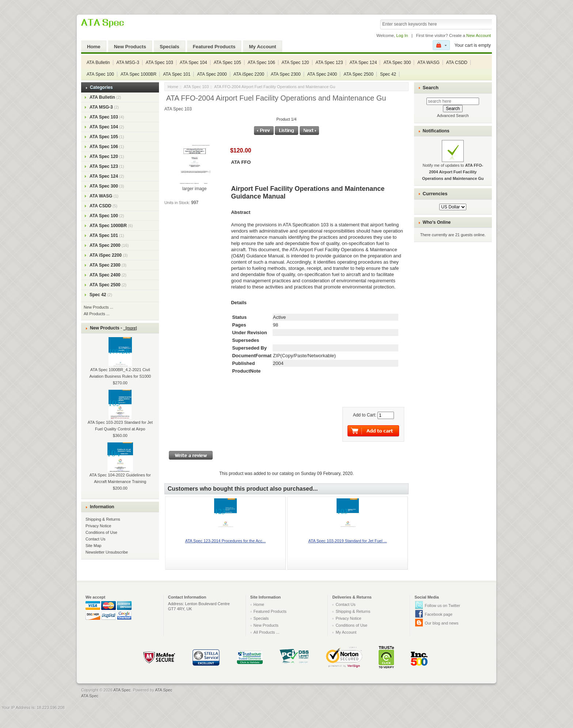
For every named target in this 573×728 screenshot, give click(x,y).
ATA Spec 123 (329, 63)
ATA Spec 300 (397, 63)
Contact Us (95, 539)
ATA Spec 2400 (322, 74)
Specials (170, 47)
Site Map (93, 546)
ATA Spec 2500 (358, 74)
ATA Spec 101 (177, 74)
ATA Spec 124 (363, 63)
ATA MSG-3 (128, 63)
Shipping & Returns (103, 519)
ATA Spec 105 (227, 63)
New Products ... (98, 307)
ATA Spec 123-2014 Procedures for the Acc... (225, 541)
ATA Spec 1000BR (138, 74)
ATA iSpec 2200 (249, 74)
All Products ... (97, 314)
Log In (402, 35)
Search (431, 88)
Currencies (435, 194)
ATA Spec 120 (295, 63)
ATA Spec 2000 (212, 74)
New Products (130, 47)
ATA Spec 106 (261, 63)
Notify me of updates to (453, 165)
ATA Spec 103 (160, 63)
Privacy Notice (98, 526)
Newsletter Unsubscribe (107, 552)
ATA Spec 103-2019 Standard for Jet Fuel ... (348, 541)
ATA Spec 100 (100, 74)
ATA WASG (428, 63)
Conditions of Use (101, 532)
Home (94, 47)
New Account (479, 35)
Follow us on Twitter (442, 606)
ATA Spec (122, 690)
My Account (262, 47)
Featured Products (214, 47)
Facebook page (439, 614)
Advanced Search (453, 116)
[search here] (453, 101)
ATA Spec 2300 (286, 74)
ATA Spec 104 (193, 63)
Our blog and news (441, 623)
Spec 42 (388, 74)
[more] (130, 328)
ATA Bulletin (98, 63)
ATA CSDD (457, 63)
